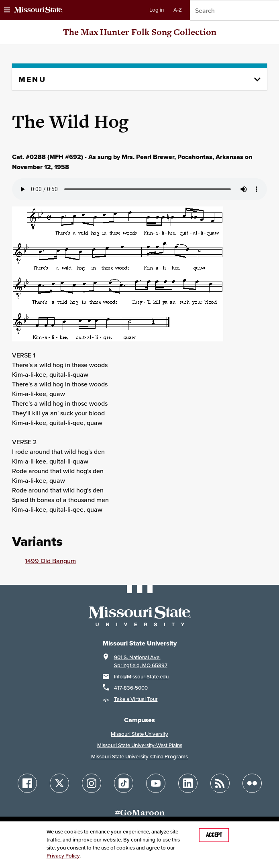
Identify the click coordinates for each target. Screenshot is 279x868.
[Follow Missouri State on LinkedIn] (188, 783)
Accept (214, 835)
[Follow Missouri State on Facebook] (27, 783)
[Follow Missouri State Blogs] (220, 783)
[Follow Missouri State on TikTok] (124, 783)
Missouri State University (139, 734)
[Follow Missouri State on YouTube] (156, 783)
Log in (157, 10)
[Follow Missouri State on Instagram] (92, 783)
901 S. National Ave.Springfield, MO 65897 (141, 661)
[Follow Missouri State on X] (59, 783)
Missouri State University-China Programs (139, 757)
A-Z (178, 10)
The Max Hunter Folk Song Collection (140, 32)
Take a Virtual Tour (136, 699)
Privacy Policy (63, 856)
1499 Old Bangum (50, 561)
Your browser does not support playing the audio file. (139, 189)
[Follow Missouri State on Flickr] (252, 783)
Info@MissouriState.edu (141, 677)
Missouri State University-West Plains (140, 745)
